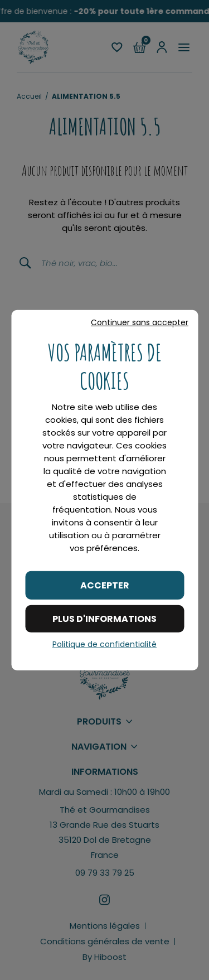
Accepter (105, 585)
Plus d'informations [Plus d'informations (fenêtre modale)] (104, 619)
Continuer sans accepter (140, 322)
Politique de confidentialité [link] (104, 644)
